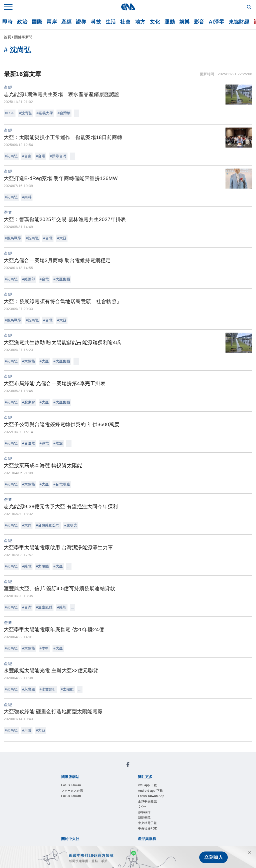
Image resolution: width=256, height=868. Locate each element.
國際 (37, 22)
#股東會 (29, 402)
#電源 (58, 443)
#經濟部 (29, 279)
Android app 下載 (150, 791)
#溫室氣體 (44, 607)
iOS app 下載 (147, 785)
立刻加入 (213, 857)
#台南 (27, 156)
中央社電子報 (147, 823)
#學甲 (44, 648)
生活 (111, 22)
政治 (22, 22)
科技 (96, 22)
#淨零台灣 (58, 156)
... (77, 113)
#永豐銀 (29, 689)
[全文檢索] (249, 8)
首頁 (7, 37)
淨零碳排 (144, 812)
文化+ (142, 807)
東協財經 (239, 22)
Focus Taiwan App (151, 796)
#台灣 (27, 607)
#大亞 (62, 238)
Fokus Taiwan (71, 796)
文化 (155, 22)
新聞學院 (144, 818)
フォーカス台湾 (72, 791)
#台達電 (29, 443)
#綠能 (62, 607)
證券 (81, 22)
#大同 (27, 525)
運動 (170, 22)
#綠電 (44, 443)
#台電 (41, 156)
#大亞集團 (62, 279)
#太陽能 (29, 361)
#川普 (27, 730)
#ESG (10, 113)
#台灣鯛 (64, 113)
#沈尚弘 (25, 113)
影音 (199, 22)
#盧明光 (71, 525)
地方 (140, 22)
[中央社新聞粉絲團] (128, 765)
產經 (66, 22)
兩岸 (52, 22)
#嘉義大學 (45, 113)
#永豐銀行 (48, 689)
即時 (7, 22)
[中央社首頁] (128, 7)
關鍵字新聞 (23, 37)
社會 (125, 22)
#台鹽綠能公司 (48, 525)
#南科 (27, 197)
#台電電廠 (62, 484)
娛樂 (184, 22)
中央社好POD (148, 828)
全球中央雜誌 (147, 801)
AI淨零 (216, 22)
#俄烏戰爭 (13, 238)
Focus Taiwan (71, 785)
